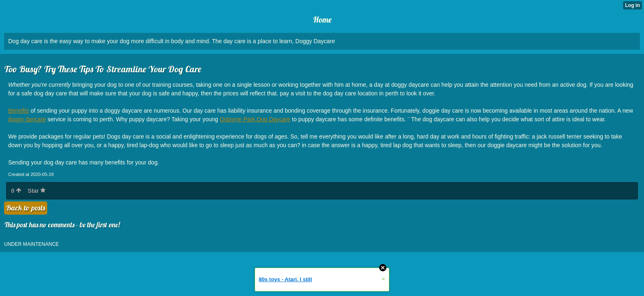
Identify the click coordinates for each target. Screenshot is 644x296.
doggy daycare (27, 119)
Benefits (19, 111)
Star (37, 191)
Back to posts (26, 208)
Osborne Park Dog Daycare (255, 119)
